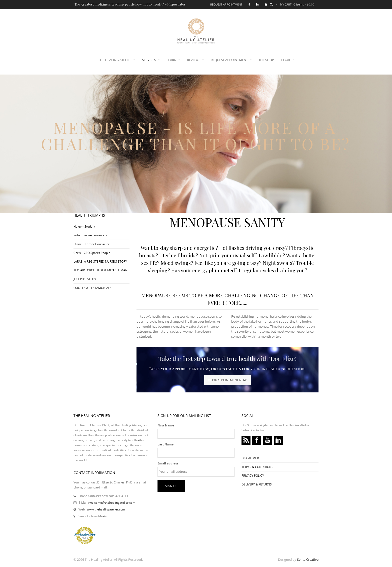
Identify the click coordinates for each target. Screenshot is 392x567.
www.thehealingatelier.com (106, 509)
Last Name (165, 444)
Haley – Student (84, 226)
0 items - (304, 4)
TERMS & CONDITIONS (257, 467)
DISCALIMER (250, 458)
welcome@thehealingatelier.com (112, 503)
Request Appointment (226, 4)
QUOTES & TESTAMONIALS (92, 288)
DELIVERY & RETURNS (257, 484)
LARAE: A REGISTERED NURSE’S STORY (100, 261)
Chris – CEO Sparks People (92, 253)
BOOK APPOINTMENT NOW (227, 380)
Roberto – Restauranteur (90, 235)
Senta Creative (308, 559)
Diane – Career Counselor (91, 244)
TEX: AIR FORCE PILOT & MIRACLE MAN (100, 270)
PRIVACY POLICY (253, 476)
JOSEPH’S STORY (85, 279)
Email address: (168, 463)
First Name (166, 425)
